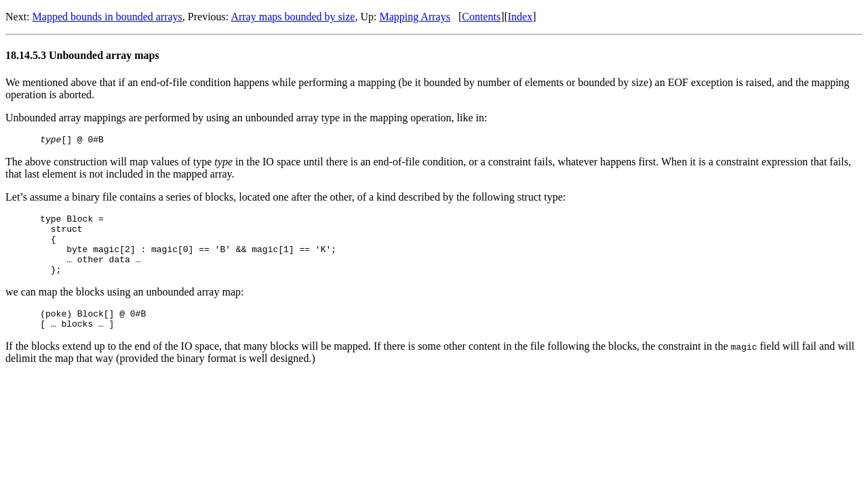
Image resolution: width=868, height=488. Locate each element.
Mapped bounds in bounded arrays (107, 17)
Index (520, 17)
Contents (481, 17)
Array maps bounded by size (293, 17)
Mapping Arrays (414, 17)
